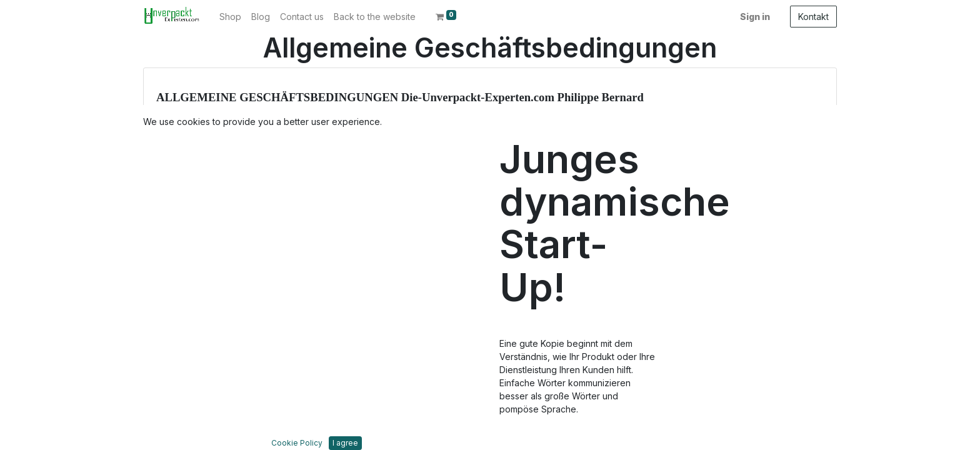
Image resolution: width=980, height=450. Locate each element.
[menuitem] (230, 17)
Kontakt (813, 17)
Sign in (755, 17)
